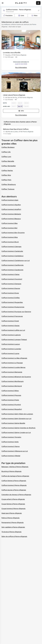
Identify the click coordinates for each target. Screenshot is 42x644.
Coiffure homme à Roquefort (12, 409)
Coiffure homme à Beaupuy (11, 219)
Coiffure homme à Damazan (11, 284)
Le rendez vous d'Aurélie (12, 53)
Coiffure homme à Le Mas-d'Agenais (14, 358)
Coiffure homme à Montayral (12, 386)
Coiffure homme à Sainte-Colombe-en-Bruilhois (18, 428)
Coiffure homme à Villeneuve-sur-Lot (15, 451)
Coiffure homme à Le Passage (12, 363)
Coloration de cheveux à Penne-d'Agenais (16, 495)
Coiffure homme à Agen (10, 200)
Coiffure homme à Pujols (10, 400)
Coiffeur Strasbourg (9, 184)
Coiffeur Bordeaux (8, 147)
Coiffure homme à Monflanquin (13, 381)
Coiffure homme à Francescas (12, 316)
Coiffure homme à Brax (10, 237)
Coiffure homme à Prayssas (11, 395)
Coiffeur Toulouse (8, 189)
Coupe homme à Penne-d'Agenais (13, 509)
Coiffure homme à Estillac (11, 298)
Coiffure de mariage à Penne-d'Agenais (15, 476)
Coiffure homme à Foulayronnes (13, 307)
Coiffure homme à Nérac (10, 391)
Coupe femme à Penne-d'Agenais (13, 504)
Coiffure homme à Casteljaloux (12, 256)
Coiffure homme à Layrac (10, 353)
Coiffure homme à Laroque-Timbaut (14, 340)
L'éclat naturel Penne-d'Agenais (14, 95)
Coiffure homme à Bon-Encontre (13, 233)
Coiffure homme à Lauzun (11, 344)
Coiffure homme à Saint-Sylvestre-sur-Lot (16, 419)
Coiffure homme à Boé (9, 228)
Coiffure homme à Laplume (11, 335)
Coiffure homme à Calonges (11, 247)
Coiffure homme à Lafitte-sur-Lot (13, 330)
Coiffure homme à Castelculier (12, 251)
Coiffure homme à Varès (10, 442)
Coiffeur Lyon (6, 157)
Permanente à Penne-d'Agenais (13, 522)
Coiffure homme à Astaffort (11, 209)
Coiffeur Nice (6, 175)
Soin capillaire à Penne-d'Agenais (13, 527)
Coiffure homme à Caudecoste (12, 270)
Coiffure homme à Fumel (10, 321)
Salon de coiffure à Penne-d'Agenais (14, 536)
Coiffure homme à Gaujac (10, 326)
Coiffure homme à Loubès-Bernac (13, 367)
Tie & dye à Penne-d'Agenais (11, 532)
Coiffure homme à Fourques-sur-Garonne (16, 312)
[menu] (3, 3)
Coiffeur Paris (6, 180)
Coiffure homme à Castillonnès (12, 265)
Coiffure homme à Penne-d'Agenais (14, 485)
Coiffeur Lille (6, 152)
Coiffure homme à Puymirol (11, 405)
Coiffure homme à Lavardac (11, 349)
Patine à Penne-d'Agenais (10, 518)
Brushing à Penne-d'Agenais (11, 471)
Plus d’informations (21, 67)
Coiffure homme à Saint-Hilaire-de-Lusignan (17, 414)
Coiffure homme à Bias (10, 223)
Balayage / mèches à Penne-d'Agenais (15, 467)
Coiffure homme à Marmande (12, 372)
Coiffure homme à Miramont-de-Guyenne (16, 377)
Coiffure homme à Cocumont (12, 279)
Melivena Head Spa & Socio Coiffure (16, 129)
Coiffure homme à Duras (10, 293)
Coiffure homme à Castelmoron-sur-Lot (16, 261)
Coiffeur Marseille (8, 161)
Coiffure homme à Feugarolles (12, 302)
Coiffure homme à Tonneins (11, 437)
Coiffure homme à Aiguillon (11, 205)
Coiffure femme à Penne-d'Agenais (14, 481)
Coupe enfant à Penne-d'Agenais (13, 499)
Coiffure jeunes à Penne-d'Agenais (14, 490)
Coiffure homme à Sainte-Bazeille (13, 423)
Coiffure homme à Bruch (10, 242)
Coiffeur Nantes (7, 171)
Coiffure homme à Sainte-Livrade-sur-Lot (16, 432)
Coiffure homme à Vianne (10, 446)
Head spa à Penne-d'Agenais (12, 513)
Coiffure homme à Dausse (11, 288)
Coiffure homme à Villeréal (11, 456)
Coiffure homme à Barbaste (11, 214)
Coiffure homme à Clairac (10, 274)
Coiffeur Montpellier (9, 166)
